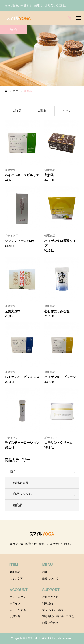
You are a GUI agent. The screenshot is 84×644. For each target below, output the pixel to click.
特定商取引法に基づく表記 (58, 616)
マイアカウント (19, 597)
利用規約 (47, 603)
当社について (50, 579)
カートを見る (18, 610)
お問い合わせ (50, 623)
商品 (13, 472)
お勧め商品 (21, 483)
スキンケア (16, 579)
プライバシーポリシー (56, 610)
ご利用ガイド (50, 597)
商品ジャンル (22, 494)
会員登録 (15, 616)
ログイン (15, 603)
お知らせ (47, 572)
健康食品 (15, 572)
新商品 (18, 505)
